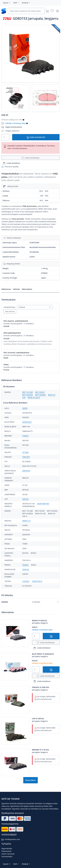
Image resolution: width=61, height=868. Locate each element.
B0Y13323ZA (28, 395)
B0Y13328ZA (40, 395)
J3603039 (26, 471)
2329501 (26, 581)
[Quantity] (5, 137)
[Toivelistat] (52, 11)
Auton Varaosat (8, 854)
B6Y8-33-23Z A (34, 397)
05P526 (25, 499)
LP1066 (25, 452)
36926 (25, 408)
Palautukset (6, 851)
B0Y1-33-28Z (28, 392)
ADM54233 (27, 422)
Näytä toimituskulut (14, 127)
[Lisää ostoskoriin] (51, 636)
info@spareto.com (12, 839)
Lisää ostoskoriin (36, 137)
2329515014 (37, 581)
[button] (7, 3)
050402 (25, 565)
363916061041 (43, 504)
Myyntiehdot (7, 848)
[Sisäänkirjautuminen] (57, 11)
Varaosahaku (7, 856)
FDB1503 (26, 457)
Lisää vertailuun (12, 163)
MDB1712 (26, 521)
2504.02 (26, 569)
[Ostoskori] (47, 11)
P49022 (25, 436)
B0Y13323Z (40, 392)
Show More (30, 780)
